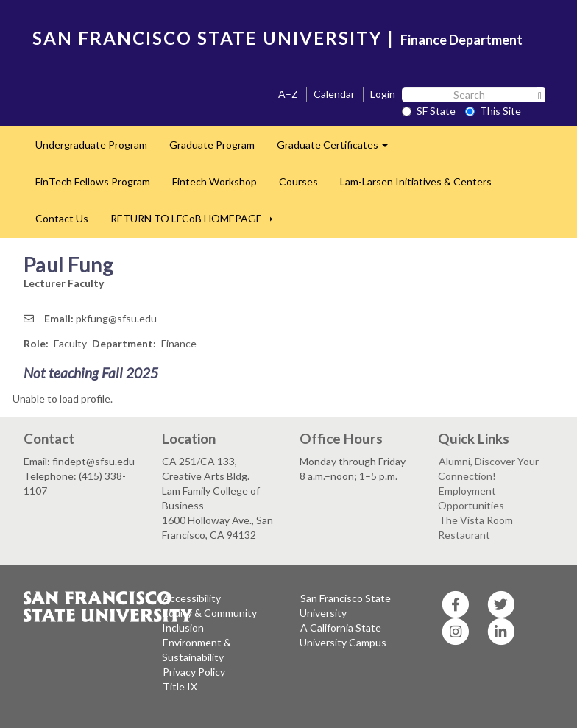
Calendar (334, 94)
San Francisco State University (345, 605)
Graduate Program (212, 145)
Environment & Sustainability (197, 650)
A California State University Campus (343, 635)
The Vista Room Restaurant (475, 527)
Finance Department (461, 40)
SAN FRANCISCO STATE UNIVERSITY (207, 38)
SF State (429, 111)
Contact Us (62, 218)
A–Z (288, 94)
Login (383, 94)
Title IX (180, 686)
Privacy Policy (194, 672)
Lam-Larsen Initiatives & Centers (416, 181)
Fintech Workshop (215, 181)
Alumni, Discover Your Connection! (488, 469)
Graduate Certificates (338, 149)
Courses (298, 181)
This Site (493, 111)
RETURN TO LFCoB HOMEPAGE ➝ (192, 218)
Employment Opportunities (471, 498)
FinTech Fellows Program (93, 181)
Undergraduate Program (91, 145)
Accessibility (192, 598)
